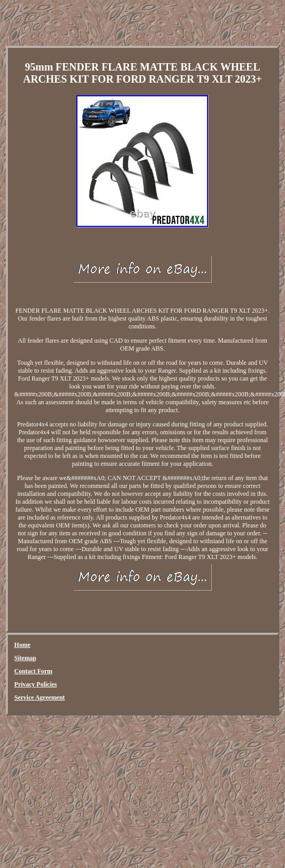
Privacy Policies (36, 684)
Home (22, 645)
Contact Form (33, 671)
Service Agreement (40, 697)
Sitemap (25, 658)
